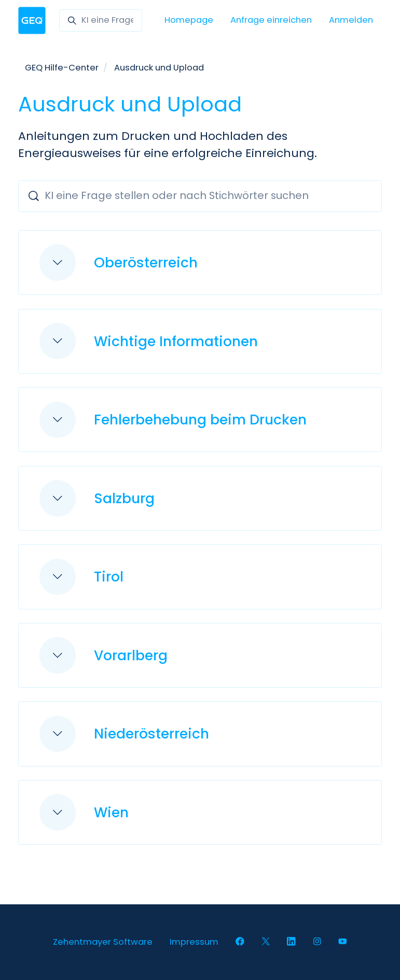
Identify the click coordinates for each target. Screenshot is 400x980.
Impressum (194, 942)
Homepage (189, 20)
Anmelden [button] (351, 20)
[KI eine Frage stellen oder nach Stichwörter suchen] (101, 20)
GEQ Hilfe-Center (62, 68)
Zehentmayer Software (103, 942)
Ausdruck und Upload (159, 68)
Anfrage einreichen (271, 20)
